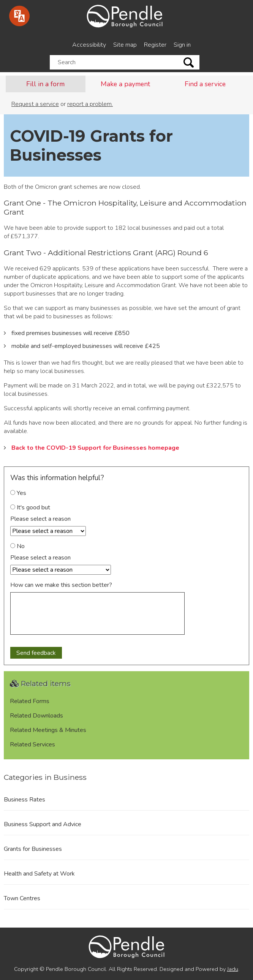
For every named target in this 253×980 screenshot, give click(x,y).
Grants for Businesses (33, 849)
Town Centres (22, 898)
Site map (125, 45)
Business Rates (25, 800)
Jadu (233, 969)
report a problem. (90, 104)
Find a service (205, 84)
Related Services (32, 744)
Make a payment (125, 84)
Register (155, 45)
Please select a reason (40, 519)
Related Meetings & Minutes (48, 730)
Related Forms (30, 701)
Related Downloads (36, 716)
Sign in (182, 45)
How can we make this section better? (61, 585)
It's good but (30, 507)
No (17, 546)
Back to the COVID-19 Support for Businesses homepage (95, 448)
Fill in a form (45, 84)
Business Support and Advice (43, 824)
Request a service (35, 104)
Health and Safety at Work (39, 874)
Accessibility (89, 45)
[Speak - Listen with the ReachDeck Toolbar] (19, 16)
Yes (18, 493)
